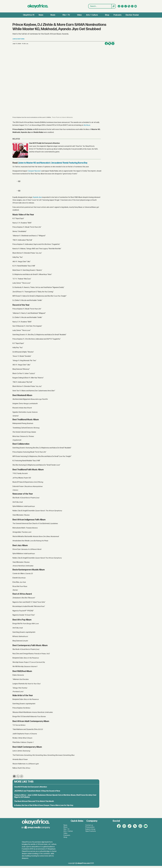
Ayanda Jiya (37, 197)
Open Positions (91, 831)
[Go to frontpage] (38, 6)
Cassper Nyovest (34, 171)
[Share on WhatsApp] (113, 44)
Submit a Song (90, 829)
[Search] (113, 6)
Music (53, 15)
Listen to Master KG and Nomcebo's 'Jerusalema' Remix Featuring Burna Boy (53, 163)
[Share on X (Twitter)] (110, 44)
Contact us (89, 825)
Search (88, 6)
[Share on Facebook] (106, 44)
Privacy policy (90, 827)
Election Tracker (132, 15)
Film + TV (66, 15)
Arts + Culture (92, 15)
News (41, 15)
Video (79, 15)
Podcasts (117, 15)
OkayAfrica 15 (29, 15)
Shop (107, 15)
